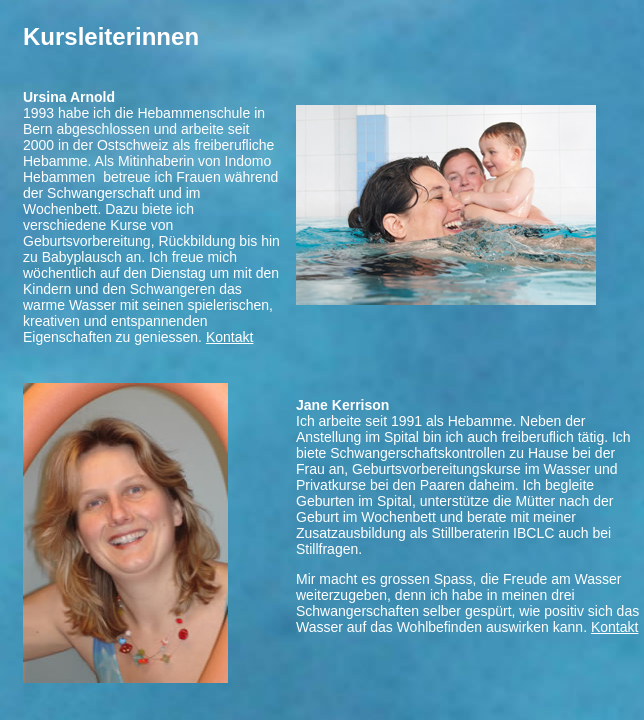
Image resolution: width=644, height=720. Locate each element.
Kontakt (229, 337)
